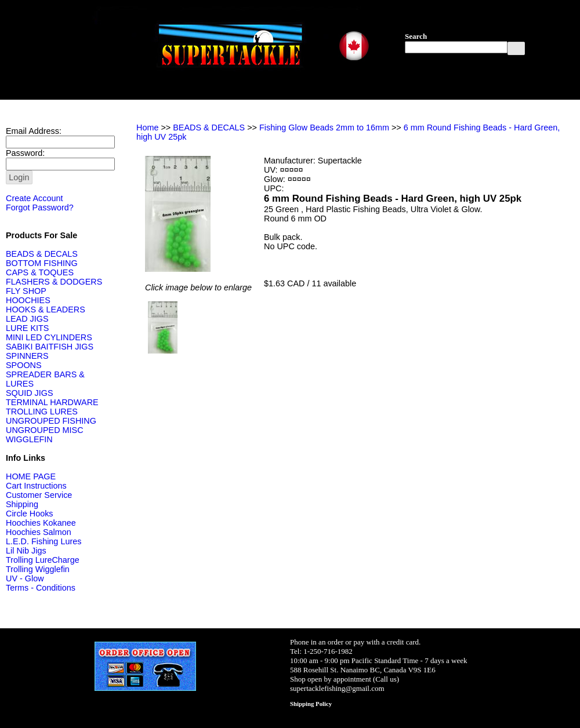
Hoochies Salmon (39, 532)
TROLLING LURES (42, 412)
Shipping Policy (311, 704)
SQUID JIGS (30, 393)
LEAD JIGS (27, 319)
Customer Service (39, 495)
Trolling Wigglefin (38, 569)
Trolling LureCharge (43, 560)
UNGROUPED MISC (45, 430)
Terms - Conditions (41, 588)
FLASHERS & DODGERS (54, 282)
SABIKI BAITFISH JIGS (50, 347)
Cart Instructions (36, 486)
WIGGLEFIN (29, 439)
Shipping (22, 504)
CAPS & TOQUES (40, 272)
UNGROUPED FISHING (51, 421)
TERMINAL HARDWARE (52, 402)
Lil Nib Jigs (26, 551)
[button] (516, 48)
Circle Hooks (30, 514)
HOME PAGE (31, 476)
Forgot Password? (40, 208)
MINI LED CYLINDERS (49, 337)
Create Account (34, 198)
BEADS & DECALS (42, 254)
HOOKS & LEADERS (46, 310)
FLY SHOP (26, 291)
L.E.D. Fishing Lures (43, 541)
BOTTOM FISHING (42, 263)
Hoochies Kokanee (41, 523)
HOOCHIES (28, 300)
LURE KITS (27, 328)
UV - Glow (25, 578)
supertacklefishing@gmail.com (337, 688)
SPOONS (24, 365)
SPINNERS (27, 356)
